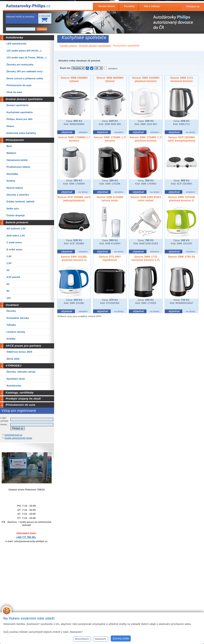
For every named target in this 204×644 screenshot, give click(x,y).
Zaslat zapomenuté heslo (18, 438)
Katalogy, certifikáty (20, 393)
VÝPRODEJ (14, 366)
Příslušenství (15, 140)
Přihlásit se (193, 6)
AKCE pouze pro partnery (23, 346)
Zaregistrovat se (14, 435)
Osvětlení (12, 305)
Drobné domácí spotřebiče (24, 99)
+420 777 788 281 (26, 537)
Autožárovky (14, 37)
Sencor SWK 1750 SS (182, 257)
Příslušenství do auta (20, 405)
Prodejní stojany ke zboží (23, 399)
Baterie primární (17, 222)
